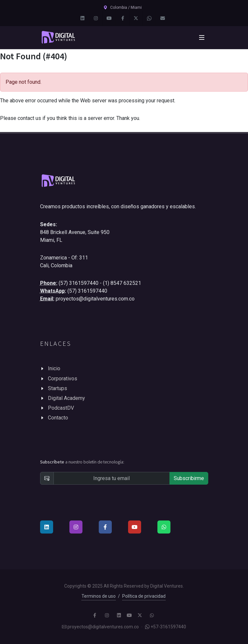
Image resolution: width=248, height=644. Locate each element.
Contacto (58, 418)
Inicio (54, 368)
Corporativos (63, 379)
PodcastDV (61, 408)
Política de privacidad (144, 596)
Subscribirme (189, 478)
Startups (58, 388)
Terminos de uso (99, 596)
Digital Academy (66, 398)
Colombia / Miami (123, 7)
